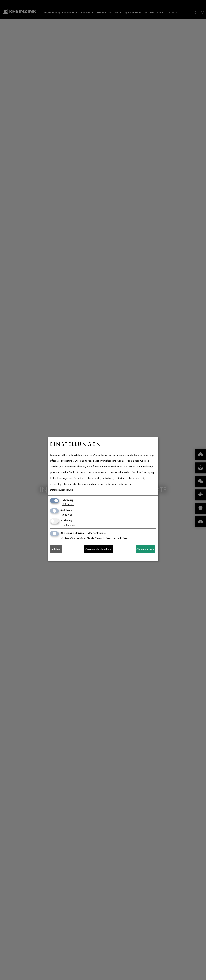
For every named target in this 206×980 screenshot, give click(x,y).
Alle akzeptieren (145, 549)
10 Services (68, 525)
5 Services (67, 515)
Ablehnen (56, 549)
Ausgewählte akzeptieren (99, 549)
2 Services (67, 505)
